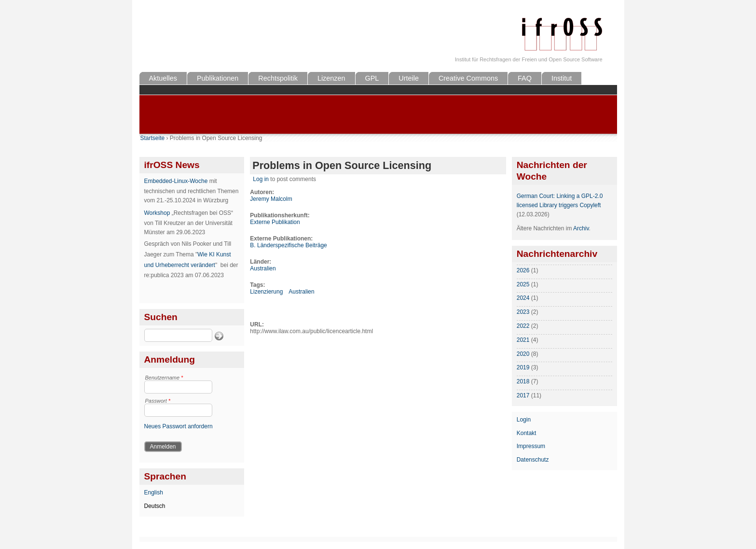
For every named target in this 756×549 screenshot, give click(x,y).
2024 (523, 298)
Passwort (158, 401)
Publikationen (218, 78)
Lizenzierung (266, 292)
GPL (372, 78)
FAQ (525, 78)
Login (524, 420)
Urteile (409, 78)
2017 (523, 395)
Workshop (157, 213)
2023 (523, 312)
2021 (523, 340)
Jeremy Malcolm (271, 199)
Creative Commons (468, 78)
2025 (523, 284)
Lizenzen (331, 78)
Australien (263, 268)
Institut (562, 78)
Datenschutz (533, 460)
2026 (523, 270)
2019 (523, 367)
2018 (523, 381)
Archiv (581, 228)
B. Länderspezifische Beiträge (288, 245)
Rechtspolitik (278, 78)
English (154, 493)
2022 (523, 326)
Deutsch (155, 506)
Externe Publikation (275, 222)
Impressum (531, 446)
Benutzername (164, 378)
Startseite (153, 138)
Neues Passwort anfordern (179, 426)
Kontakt (527, 433)
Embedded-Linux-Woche (176, 181)
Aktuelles (163, 78)
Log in (261, 179)
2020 (523, 354)
